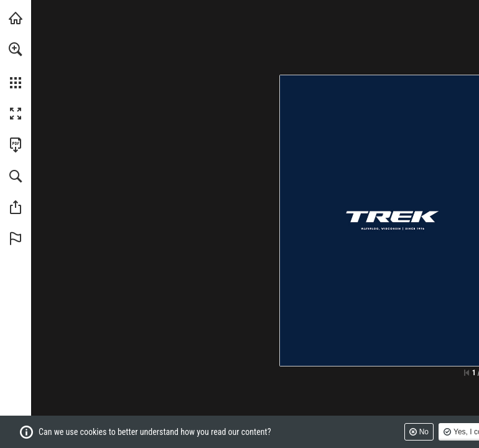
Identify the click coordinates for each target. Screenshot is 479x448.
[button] (16, 49)
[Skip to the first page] (467, 373)
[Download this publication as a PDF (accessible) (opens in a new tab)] (16, 145)
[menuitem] (16, 65)
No (424, 432)
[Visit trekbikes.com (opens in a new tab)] (16, 18)
